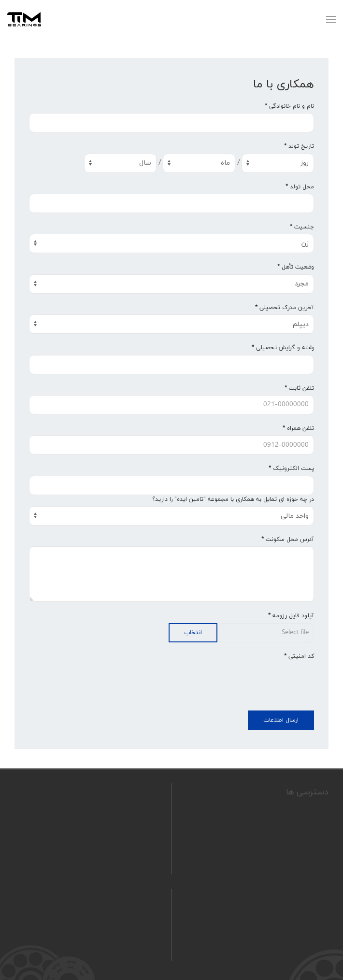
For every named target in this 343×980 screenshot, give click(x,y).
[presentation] (241, 682)
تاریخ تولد (299, 146)
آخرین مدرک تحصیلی (285, 308)
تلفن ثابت (299, 388)
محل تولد (300, 187)
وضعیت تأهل (296, 267)
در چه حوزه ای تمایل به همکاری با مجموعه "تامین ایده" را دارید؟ (233, 499)
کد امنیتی (299, 656)
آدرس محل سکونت (288, 540)
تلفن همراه (298, 428)
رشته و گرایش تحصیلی (283, 348)
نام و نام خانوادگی (289, 106)
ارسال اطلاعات (281, 720)
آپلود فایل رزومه (291, 616)
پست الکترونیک (291, 469)
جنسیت (302, 227)
